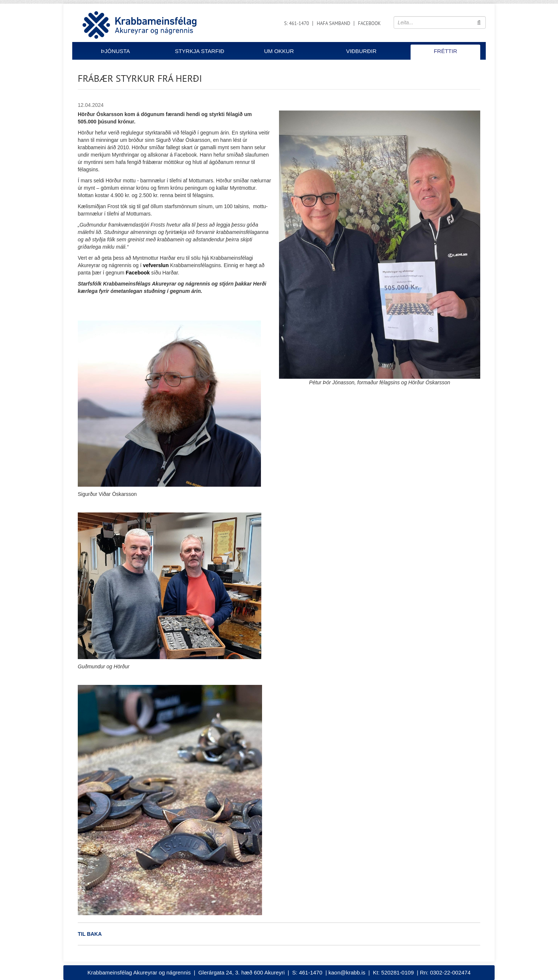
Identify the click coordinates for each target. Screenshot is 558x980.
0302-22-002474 (450, 972)
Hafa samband (333, 23)
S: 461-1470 (297, 23)
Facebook (369, 23)
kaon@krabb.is (347, 972)
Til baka (90, 934)
